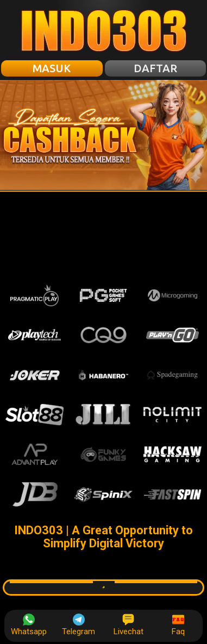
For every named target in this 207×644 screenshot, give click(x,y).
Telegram (79, 625)
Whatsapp (29, 625)
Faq (178, 625)
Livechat (128, 625)
